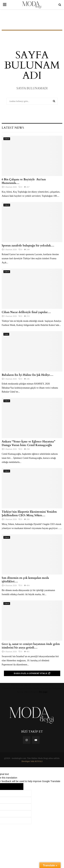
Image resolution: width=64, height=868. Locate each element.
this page (43, 692)
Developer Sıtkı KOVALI (32, 761)
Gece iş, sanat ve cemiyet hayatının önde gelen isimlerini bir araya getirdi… (31, 646)
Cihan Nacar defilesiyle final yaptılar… (26, 312)
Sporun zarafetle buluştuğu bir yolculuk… (28, 246)
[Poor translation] (17, 787)
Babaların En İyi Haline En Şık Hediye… (28, 375)
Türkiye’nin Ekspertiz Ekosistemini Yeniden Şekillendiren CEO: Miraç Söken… (29, 514)
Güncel (7, 139)
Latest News (13, 128)
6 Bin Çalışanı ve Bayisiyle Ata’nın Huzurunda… (24, 181)
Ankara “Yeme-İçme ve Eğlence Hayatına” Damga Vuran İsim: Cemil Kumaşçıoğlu (28, 443)
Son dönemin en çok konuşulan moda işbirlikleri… (25, 580)
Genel (6, 334)
